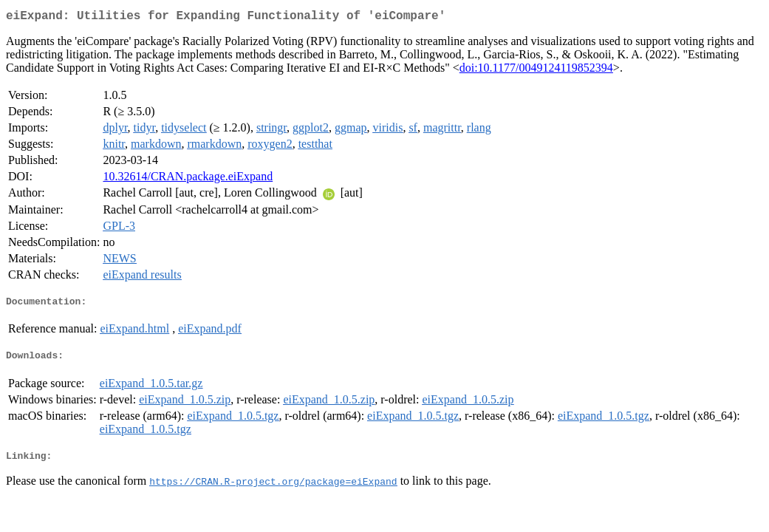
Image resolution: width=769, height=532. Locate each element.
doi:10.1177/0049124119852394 (536, 71)
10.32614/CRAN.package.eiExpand (188, 179)
